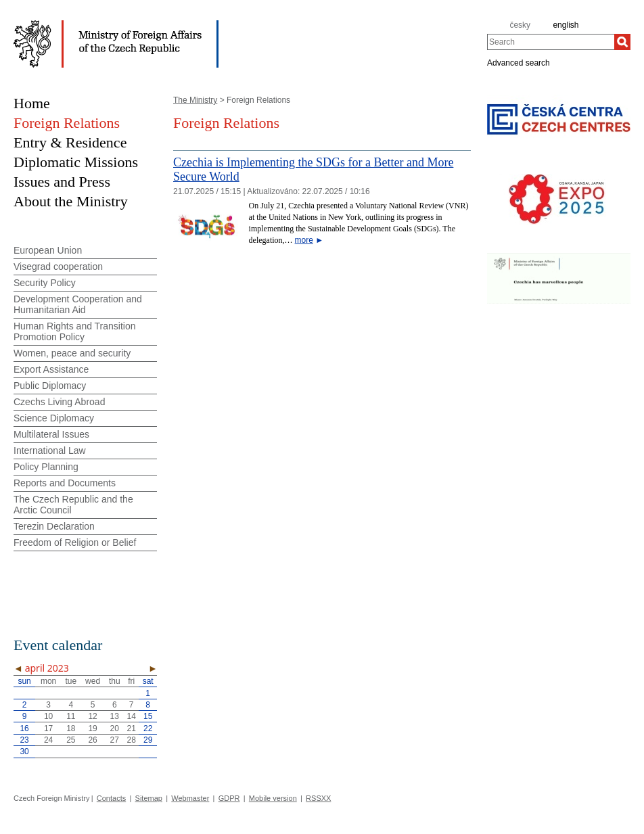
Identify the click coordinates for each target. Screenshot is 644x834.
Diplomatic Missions (76, 162)
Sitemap (149, 798)
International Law (50, 450)
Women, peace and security (72, 353)
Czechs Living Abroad (59, 402)
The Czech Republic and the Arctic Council (73, 505)
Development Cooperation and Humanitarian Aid (78, 304)
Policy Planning (46, 467)
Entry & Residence (70, 142)
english (566, 25)
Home (32, 103)
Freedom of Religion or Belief (75, 542)
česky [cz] (520, 25)
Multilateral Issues (51, 434)
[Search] (622, 42)
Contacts (111, 798)
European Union (48, 250)
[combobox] (551, 42)
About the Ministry (71, 201)
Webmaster (190, 798)
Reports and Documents (65, 483)
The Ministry (195, 100)
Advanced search (519, 62)
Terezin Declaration (54, 526)
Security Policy (45, 283)
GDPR (229, 798)
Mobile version (273, 798)
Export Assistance (51, 369)
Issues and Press (62, 182)
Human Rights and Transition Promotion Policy (75, 331)
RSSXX (318, 798)
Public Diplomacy (50, 386)
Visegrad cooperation (58, 267)
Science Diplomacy (54, 418)
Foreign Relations (67, 123)
